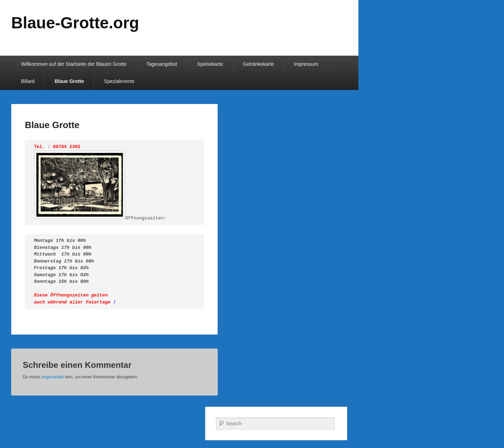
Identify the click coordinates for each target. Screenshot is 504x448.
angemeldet (53, 377)
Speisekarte (210, 64)
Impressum (306, 64)
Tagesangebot (162, 64)
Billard (28, 81)
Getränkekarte (258, 64)
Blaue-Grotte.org (75, 23)
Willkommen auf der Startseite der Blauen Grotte (74, 64)
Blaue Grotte (69, 81)
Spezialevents (119, 81)
